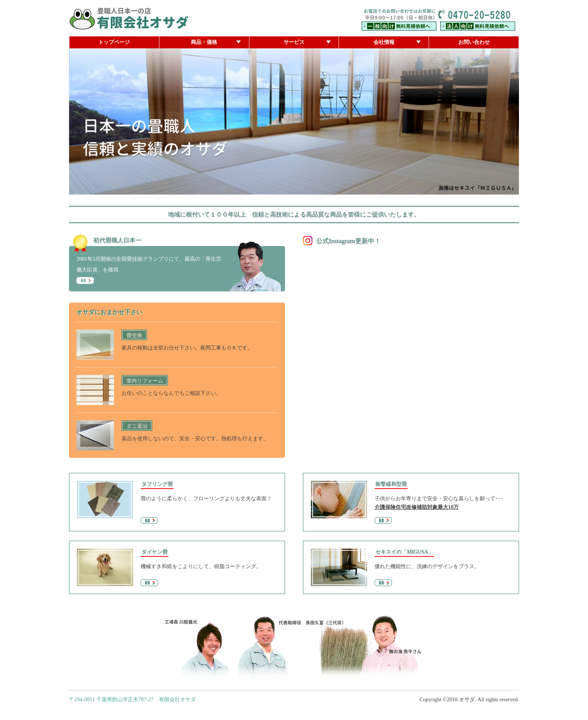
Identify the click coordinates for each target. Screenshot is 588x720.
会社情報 (384, 42)
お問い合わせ (474, 42)
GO (87, 280)
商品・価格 (204, 42)
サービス (294, 42)
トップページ (114, 42)
